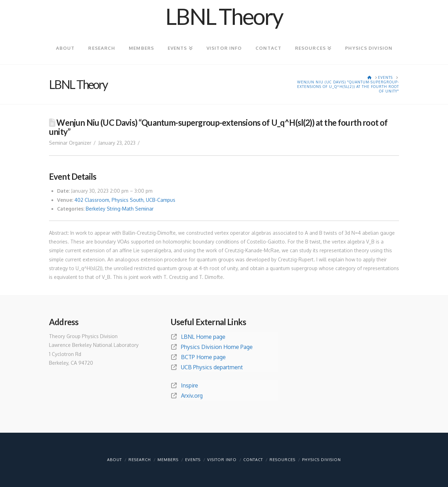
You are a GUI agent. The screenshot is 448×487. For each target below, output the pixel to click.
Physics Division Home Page (217, 347)
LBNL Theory (224, 16)
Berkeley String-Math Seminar (120, 209)
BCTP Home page (203, 357)
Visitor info (222, 460)
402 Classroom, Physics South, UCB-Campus (125, 200)
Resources (282, 460)
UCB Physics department (212, 367)
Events (193, 460)
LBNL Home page (203, 337)
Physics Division (321, 460)
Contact (253, 460)
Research (140, 460)
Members (168, 460)
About (114, 460)
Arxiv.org (192, 396)
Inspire (190, 385)
